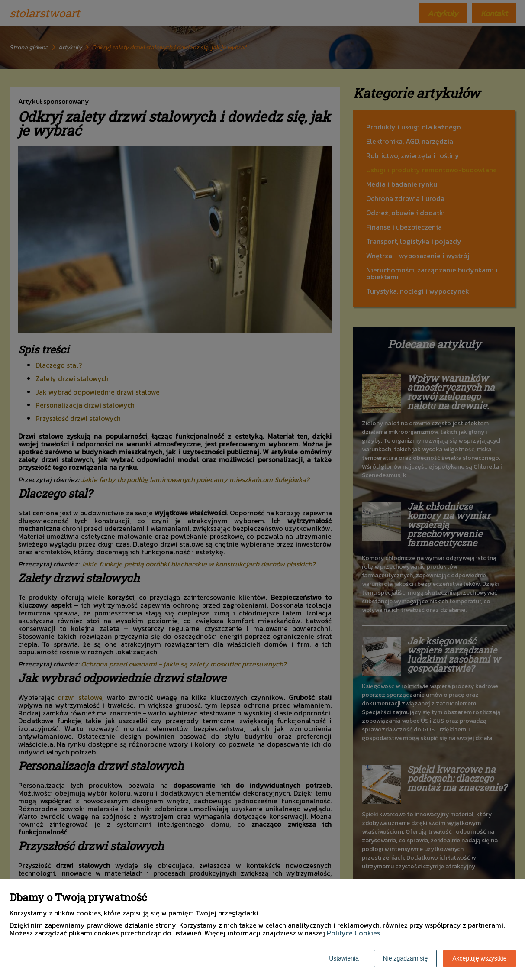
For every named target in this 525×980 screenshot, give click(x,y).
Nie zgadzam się (406, 958)
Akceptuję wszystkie (479, 958)
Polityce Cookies (353, 933)
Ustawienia (344, 958)
